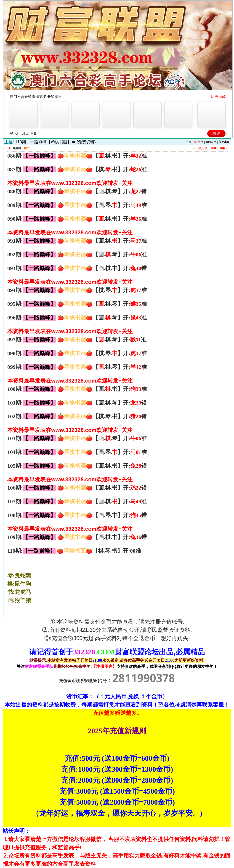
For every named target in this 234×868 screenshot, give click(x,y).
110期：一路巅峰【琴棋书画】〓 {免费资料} (55, 142)
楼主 (27, 148)
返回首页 (211, 142)
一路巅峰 (16, 148)
